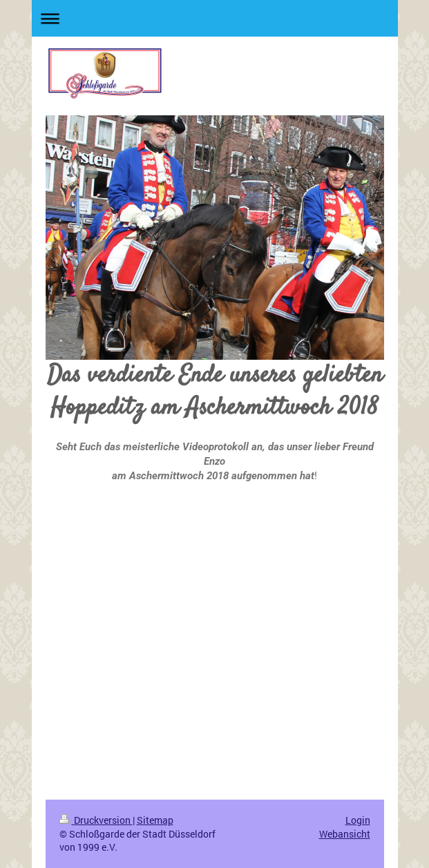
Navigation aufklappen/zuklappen (215, 18)
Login (358, 820)
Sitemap (155, 820)
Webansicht (345, 834)
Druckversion (96, 820)
